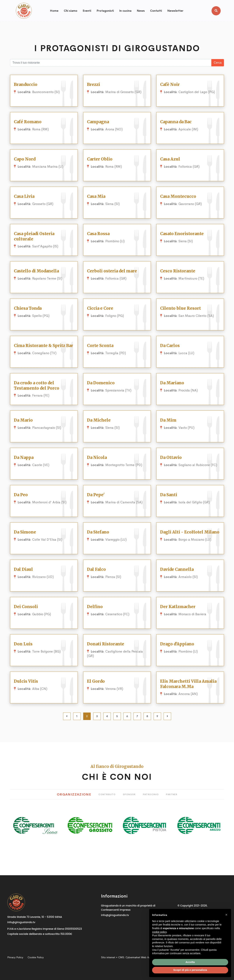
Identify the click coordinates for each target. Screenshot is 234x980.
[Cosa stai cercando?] (111, 63)
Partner (172, 794)
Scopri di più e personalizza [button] (190, 970)
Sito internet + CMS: (128, 957)
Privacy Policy (15, 957)
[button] (226, 915)
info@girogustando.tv (21, 922)
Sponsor (129, 794)
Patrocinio (151, 794)
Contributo (107, 794)
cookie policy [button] (159, 932)
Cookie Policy (36, 957)
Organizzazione (74, 794)
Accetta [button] (190, 962)
